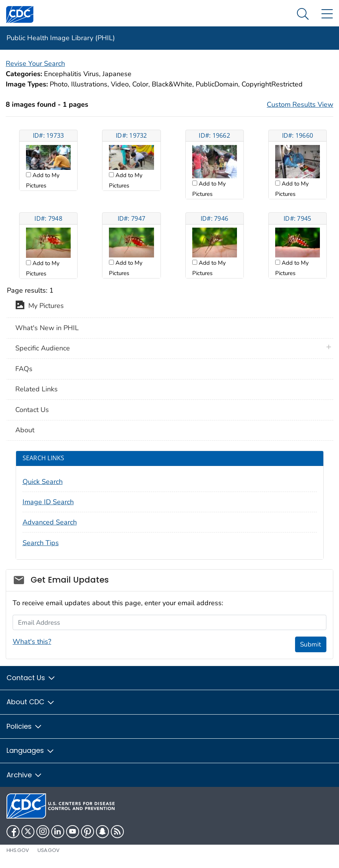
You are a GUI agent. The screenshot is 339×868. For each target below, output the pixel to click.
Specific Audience (43, 348)
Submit (311, 644)
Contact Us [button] (31, 678)
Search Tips (41, 543)
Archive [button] (24, 775)
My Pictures (40, 306)
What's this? (32, 642)
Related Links (36, 389)
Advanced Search (50, 522)
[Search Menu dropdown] (303, 14)
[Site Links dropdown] (327, 14)
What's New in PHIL (47, 328)
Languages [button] (31, 750)
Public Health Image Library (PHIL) (61, 38)
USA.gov (49, 850)
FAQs (24, 369)
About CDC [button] (31, 702)
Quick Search (43, 482)
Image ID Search (48, 502)
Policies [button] (24, 726)
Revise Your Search (35, 64)
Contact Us (32, 410)
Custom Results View (300, 104)
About (25, 430)
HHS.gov (18, 850)
